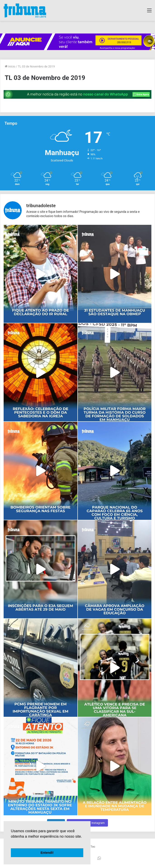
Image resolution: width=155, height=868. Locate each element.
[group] (77, 42)
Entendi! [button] (47, 853)
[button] (12, 842)
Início (10, 66)
